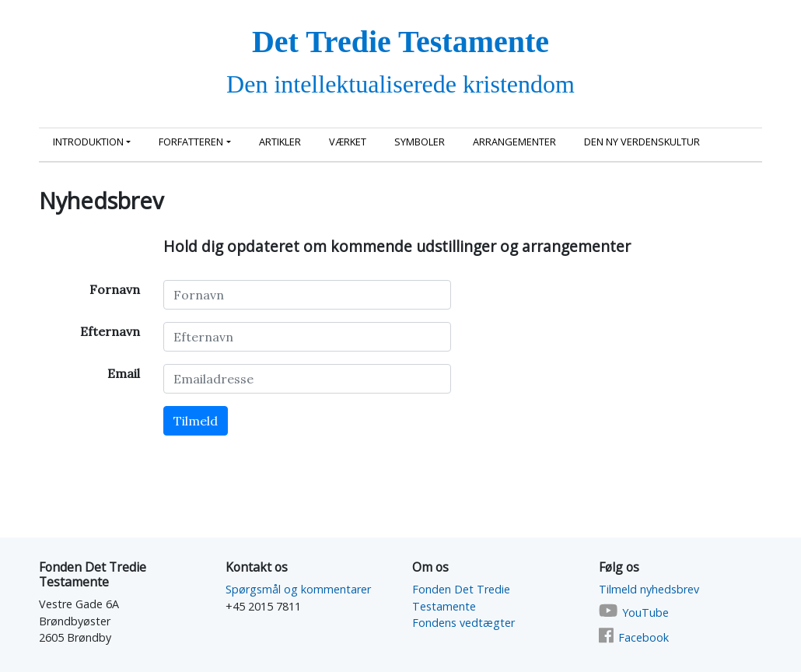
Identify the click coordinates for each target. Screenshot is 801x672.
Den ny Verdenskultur (642, 142)
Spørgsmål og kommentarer (298, 589)
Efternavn (110, 331)
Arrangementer (514, 142)
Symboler (420, 142)
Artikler (280, 142)
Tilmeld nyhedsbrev (649, 589)
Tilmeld (196, 421)
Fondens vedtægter (463, 623)
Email (124, 373)
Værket (348, 142)
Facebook (644, 637)
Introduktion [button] (88, 142)
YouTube (645, 612)
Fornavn (115, 289)
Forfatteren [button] (191, 142)
